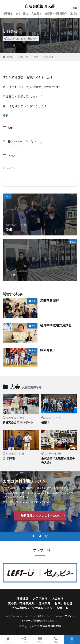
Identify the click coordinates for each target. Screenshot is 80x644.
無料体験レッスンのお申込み (40, 516)
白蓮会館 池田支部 (50, 626)
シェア (24, 640)
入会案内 (36, 14)
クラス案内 (22, 14)
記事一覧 (23, 57)
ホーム (8, 640)
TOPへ (72, 640)
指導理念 (7, 14)
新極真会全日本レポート (18, 422)
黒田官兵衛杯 (49, 301)
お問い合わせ (63, 603)
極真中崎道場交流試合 (56, 325)
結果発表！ (48, 350)
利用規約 (37, 621)
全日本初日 (10, 458)
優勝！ (45, 422)
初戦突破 (48, 57)
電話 (56, 640)
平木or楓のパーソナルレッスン (32, 608)
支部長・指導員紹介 (56, 14)
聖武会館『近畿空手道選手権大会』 (58, 460)
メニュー (40, 640)
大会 (33, 39)
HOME (10, 57)
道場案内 (75, 14)
